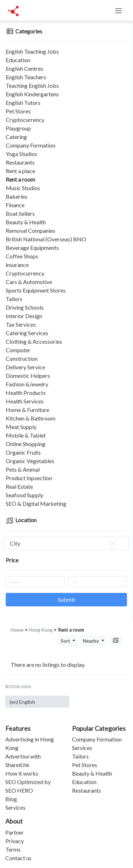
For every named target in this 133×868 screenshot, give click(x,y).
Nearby (92, 641)
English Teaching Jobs (32, 51)
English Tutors (23, 103)
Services (15, 807)
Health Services (25, 401)
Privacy (15, 841)
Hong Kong (41, 630)
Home (17, 630)
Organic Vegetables (30, 461)
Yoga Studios (21, 154)
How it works (22, 773)
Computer (18, 350)
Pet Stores (18, 111)
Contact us (18, 858)
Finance (15, 205)
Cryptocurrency (25, 120)
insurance (17, 265)
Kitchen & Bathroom (31, 418)
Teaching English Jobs (32, 85)
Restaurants (20, 162)
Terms (13, 849)
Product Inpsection (29, 478)
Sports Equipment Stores (36, 290)
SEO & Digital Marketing (36, 503)
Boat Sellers (20, 213)
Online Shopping (26, 444)
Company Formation (31, 145)
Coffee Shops (22, 256)
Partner (15, 832)
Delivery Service (25, 367)
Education (18, 60)
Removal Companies (31, 231)
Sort (66, 641)
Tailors (14, 299)
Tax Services (21, 324)
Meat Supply (21, 427)
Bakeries (16, 196)
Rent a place (20, 171)
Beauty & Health (26, 222)
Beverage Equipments (32, 248)
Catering (16, 137)
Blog (11, 799)
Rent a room (20, 179)
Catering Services (27, 333)
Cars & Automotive (29, 282)
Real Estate (19, 486)
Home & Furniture (27, 410)
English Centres (24, 68)
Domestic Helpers (28, 376)
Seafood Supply (24, 495)
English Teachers (26, 77)
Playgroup (18, 128)
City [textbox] (63, 543)
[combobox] (66, 543)
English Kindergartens (32, 94)
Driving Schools (25, 307)
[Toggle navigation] (118, 11)
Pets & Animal (23, 469)
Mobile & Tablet (26, 435)
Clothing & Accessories (34, 341)
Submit (66, 599)
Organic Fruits (23, 452)
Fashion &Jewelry (27, 384)
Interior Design (24, 316)
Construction (22, 358)
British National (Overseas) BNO (46, 239)
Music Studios (23, 188)
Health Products (26, 393)
